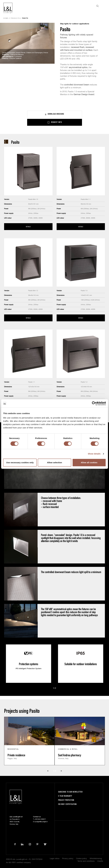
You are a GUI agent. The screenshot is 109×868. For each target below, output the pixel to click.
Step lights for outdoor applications (75, 24)
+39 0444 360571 (40, 819)
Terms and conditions (86, 861)
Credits (100, 861)
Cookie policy (82, 859)
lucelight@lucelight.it (41, 822)
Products (15, 18)
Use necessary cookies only (20, 462)
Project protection (66, 800)
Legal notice (55, 859)
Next (59, 688)
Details (28, 227)
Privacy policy (68, 859)
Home (6, 18)
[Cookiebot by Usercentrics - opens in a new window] (94, 403)
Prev (50, 688)
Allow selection (54, 462)
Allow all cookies (89, 462)
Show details (94, 454)
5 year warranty (65, 796)
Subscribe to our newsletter (70, 792)
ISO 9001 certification (67, 804)
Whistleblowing (96, 859)
